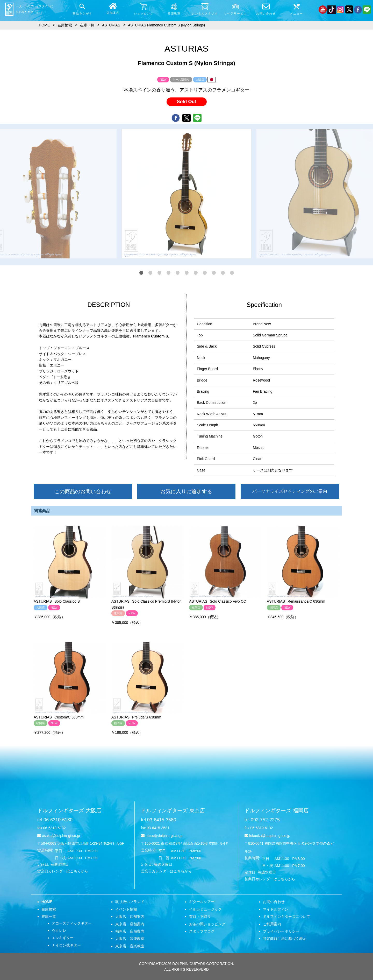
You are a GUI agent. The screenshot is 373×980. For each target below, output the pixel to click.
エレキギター (63, 938)
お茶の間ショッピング (207, 924)
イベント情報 (126, 909)
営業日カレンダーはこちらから (63, 871)
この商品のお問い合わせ (83, 491)
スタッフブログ (202, 931)
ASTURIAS (111, 25)
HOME (47, 902)
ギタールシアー (202, 902)
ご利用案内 (272, 924)
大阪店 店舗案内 (130, 916)
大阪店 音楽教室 (130, 939)
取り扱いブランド (130, 902)
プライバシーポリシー (281, 931)
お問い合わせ (274, 902)
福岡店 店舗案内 (130, 931)
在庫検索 (49, 909)
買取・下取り (200, 916)
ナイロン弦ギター (66, 945)
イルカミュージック (205, 909)
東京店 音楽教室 (130, 946)
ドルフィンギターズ (69, 810)
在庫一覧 (49, 916)
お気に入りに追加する (186, 491)
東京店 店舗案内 (130, 924)
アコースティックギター (72, 923)
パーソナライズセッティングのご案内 (290, 491)
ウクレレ (59, 930)
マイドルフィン (276, 909)
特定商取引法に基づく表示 (285, 939)
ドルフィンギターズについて (286, 916)
